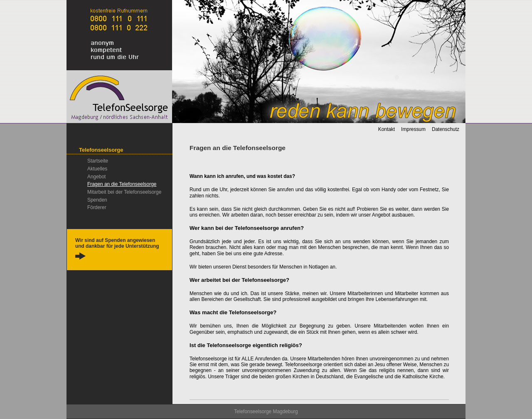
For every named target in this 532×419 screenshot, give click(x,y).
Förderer (97, 207)
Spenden (97, 200)
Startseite (98, 161)
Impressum (413, 129)
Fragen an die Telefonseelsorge (122, 184)
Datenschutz (446, 129)
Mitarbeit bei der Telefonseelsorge (124, 192)
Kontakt (387, 129)
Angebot (96, 177)
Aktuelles (97, 169)
